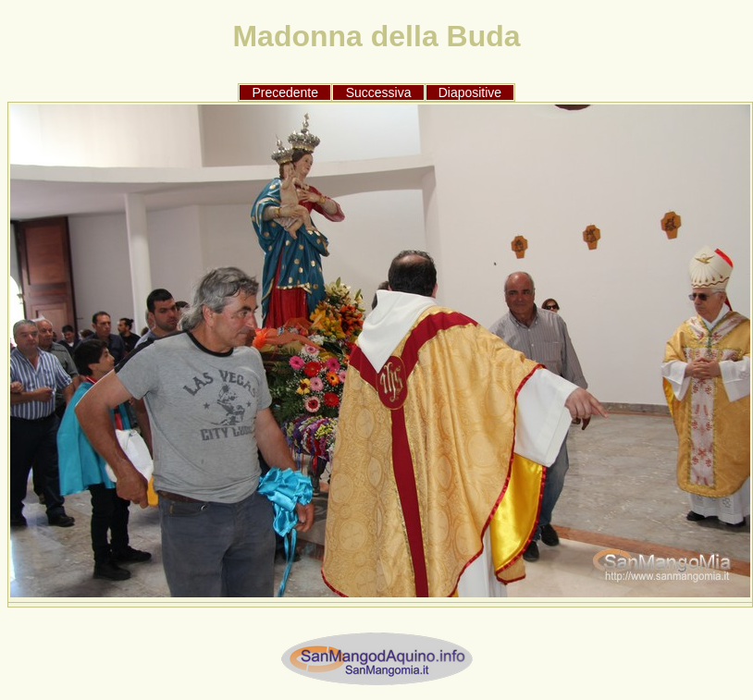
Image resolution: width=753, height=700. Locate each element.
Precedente (285, 92)
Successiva (379, 92)
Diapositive (470, 92)
